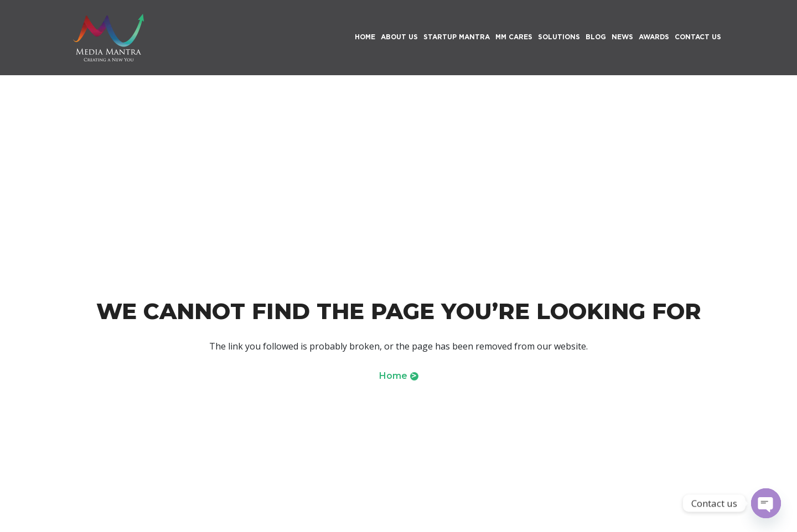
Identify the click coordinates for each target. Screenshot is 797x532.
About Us (399, 37)
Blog (596, 37)
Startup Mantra (457, 37)
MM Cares (514, 37)
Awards (654, 37)
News (622, 37)
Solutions (559, 37)
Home (399, 376)
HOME (365, 37)
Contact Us (698, 37)
